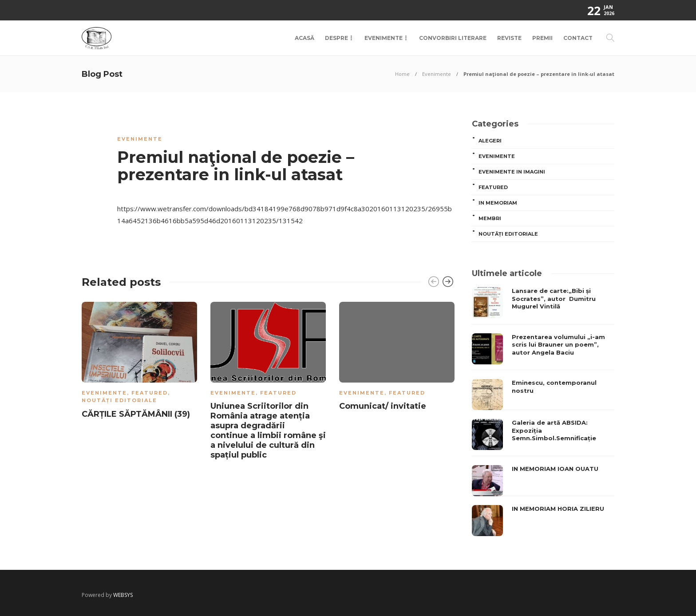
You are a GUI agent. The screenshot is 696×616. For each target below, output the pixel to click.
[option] (139, 362)
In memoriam (498, 203)
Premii (542, 38)
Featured (150, 393)
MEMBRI (490, 218)
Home (402, 74)
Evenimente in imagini (512, 172)
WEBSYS (123, 595)
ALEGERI (490, 141)
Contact (578, 38)
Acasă (304, 38)
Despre (336, 38)
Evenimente (384, 38)
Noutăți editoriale (119, 400)
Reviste (509, 38)
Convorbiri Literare (453, 38)
